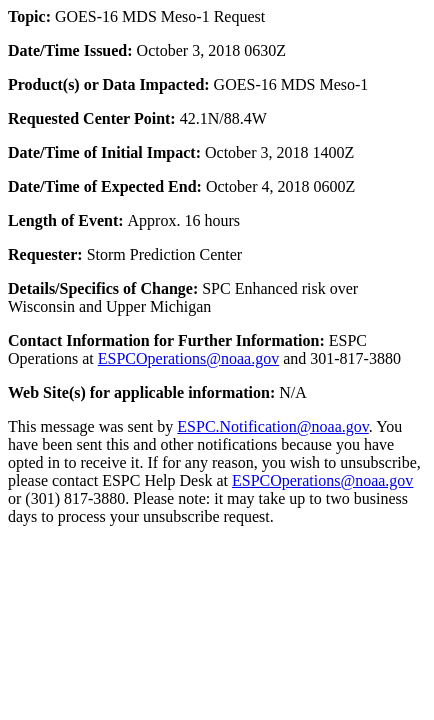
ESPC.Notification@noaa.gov (272, 426)
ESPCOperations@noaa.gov (188, 358)
